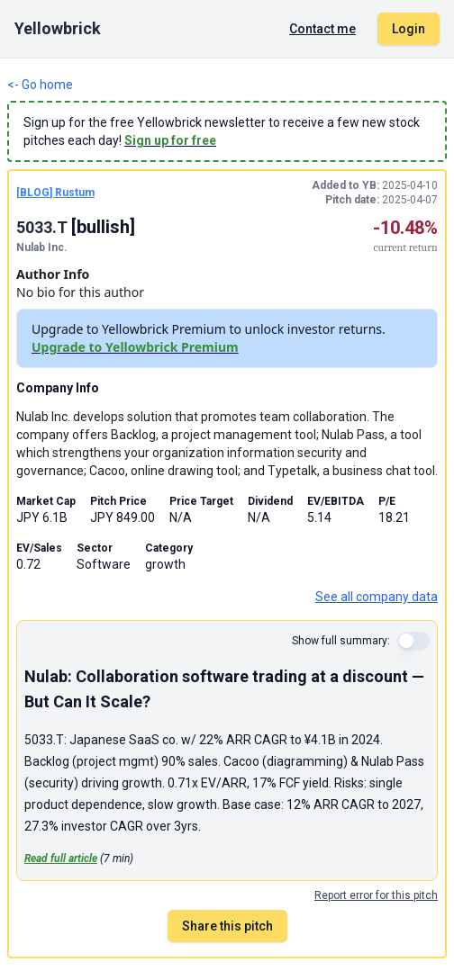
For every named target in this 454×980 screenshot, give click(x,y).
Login (409, 29)
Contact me (322, 29)
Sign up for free (170, 140)
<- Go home (40, 85)
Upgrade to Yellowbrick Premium (135, 347)
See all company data (377, 597)
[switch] (413, 641)
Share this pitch (227, 926)
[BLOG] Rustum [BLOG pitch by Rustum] (55, 193)
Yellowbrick (58, 28)
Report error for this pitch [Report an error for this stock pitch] (376, 895)
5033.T (44, 227)
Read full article (61, 859)
